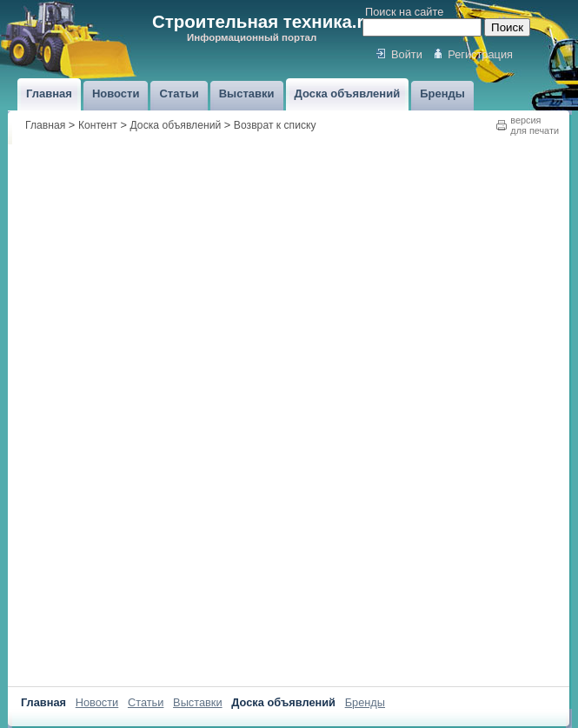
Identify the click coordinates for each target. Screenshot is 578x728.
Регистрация (480, 54)
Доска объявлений (176, 125)
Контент (98, 125)
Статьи (146, 702)
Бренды (365, 702)
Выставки (198, 702)
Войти (407, 54)
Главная (45, 125)
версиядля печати (535, 125)
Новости (97, 702)
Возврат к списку (275, 125)
